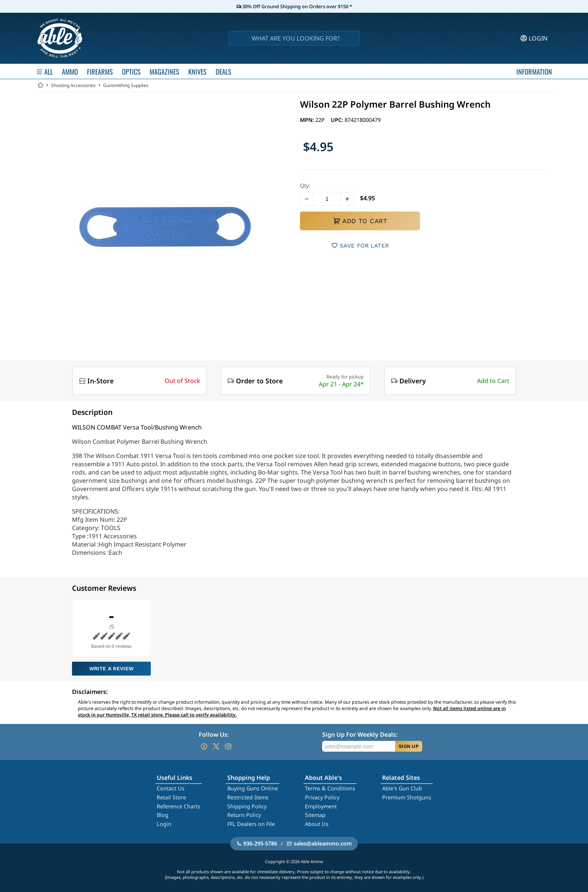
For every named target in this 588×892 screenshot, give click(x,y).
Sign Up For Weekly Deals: (360, 734)
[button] (307, 199)
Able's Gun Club (402, 788)
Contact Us (171, 788)
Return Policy (244, 815)
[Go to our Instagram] (228, 746)
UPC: (338, 120)
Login (164, 824)
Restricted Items (248, 797)
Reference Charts (178, 806)
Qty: (305, 185)
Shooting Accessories (73, 85)
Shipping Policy (247, 806)
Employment (321, 806)
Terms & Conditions (330, 788)
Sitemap (315, 815)
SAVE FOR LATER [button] (360, 246)
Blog (163, 815)
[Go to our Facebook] (204, 746)
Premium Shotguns (407, 797)
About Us (317, 824)
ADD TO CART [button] (360, 221)
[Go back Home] (40, 85)
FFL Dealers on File (251, 824)
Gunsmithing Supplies (126, 85)
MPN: (308, 120)
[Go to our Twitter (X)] (216, 746)
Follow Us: (214, 734)
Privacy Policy (322, 797)
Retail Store (171, 797)
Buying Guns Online (253, 788)
